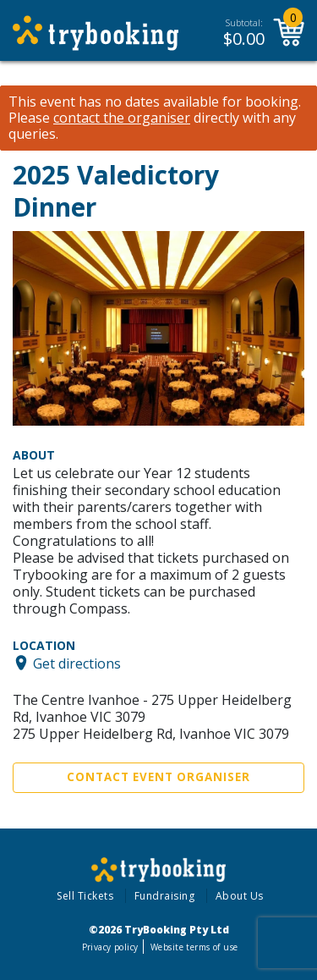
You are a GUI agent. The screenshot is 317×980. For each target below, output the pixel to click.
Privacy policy (110, 947)
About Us (240, 896)
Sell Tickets (85, 896)
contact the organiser (122, 118)
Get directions (77, 663)
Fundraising (165, 896)
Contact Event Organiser (158, 777)
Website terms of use (194, 947)
